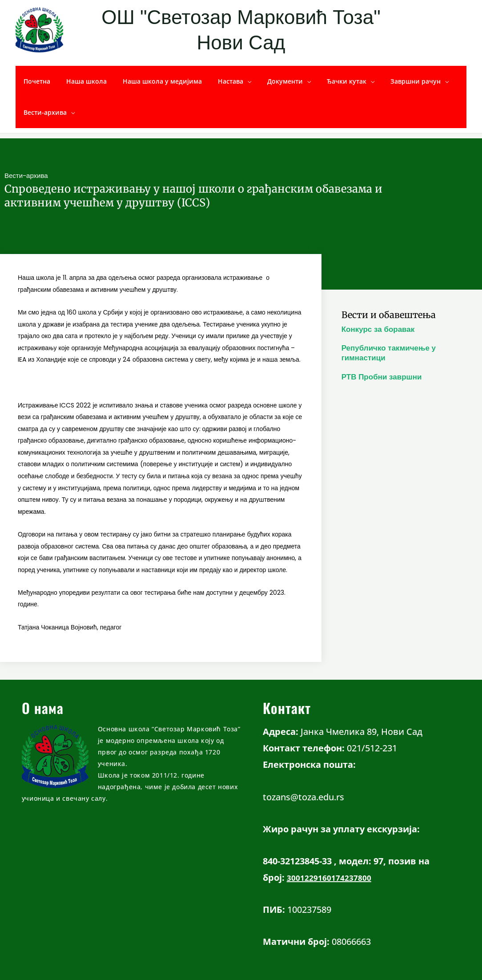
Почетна (35, 81)
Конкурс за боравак (378, 329)
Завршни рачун (392, 81)
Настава (218, 81)
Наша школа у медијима (153, 81)
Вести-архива (43, 112)
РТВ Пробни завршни (382, 377)
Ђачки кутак (327, 81)
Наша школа (81, 81)
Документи (269, 81)
